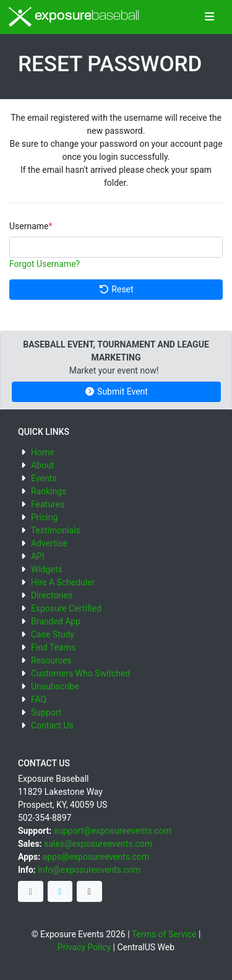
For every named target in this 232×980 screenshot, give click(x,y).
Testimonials (56, 530)
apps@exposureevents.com (96, 857)
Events (44, 478)
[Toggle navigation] (209, 17)
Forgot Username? (45, 264)
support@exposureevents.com (113, 831)
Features (48, 504)
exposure (74, 17)
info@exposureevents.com (89, 870)
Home (43, 452)
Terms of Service (164, 934)
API (38, 556)
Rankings (49, 491)
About (42, 465)
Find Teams (53, 647)
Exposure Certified (66, 608)
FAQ (39, 699)
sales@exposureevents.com (98, 844)
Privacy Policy (84, 947)
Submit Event (116, 392)
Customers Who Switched (80, 673)
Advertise (49, 543)
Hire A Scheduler (63, 582)
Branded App (56, 621)
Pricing (44, 517)
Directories (52, 595)
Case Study (53, 634)
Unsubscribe (55, 686)
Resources (51, 660)
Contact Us (52, 725)
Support (46, 712)
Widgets (47, 569)
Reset (116, 289)
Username (29, 226)
